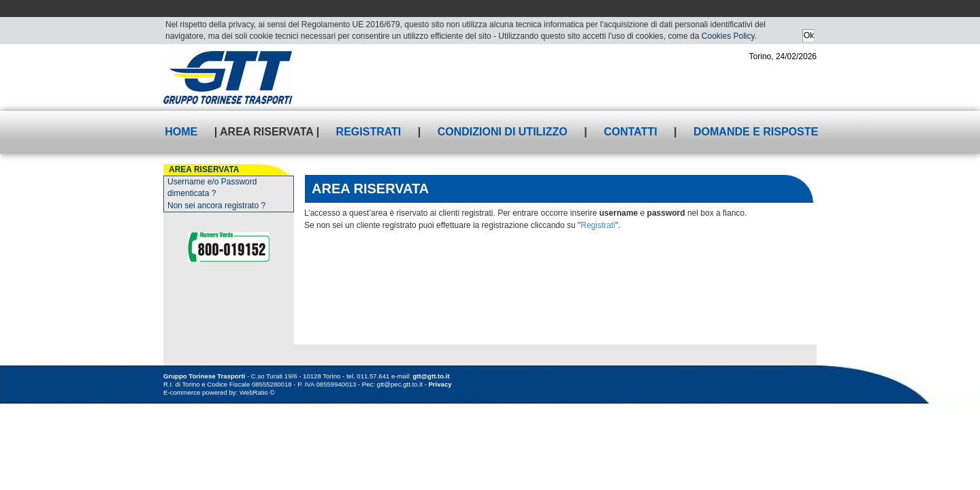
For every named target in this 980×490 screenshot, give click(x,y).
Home (181, 132)
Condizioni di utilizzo (503, 132)
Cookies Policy (728, 36)
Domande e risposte (756, 132)
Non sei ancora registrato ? (216, 206)
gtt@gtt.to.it (431, 376)
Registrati (369, 132)
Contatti (631, 132)
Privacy (440, 384)
